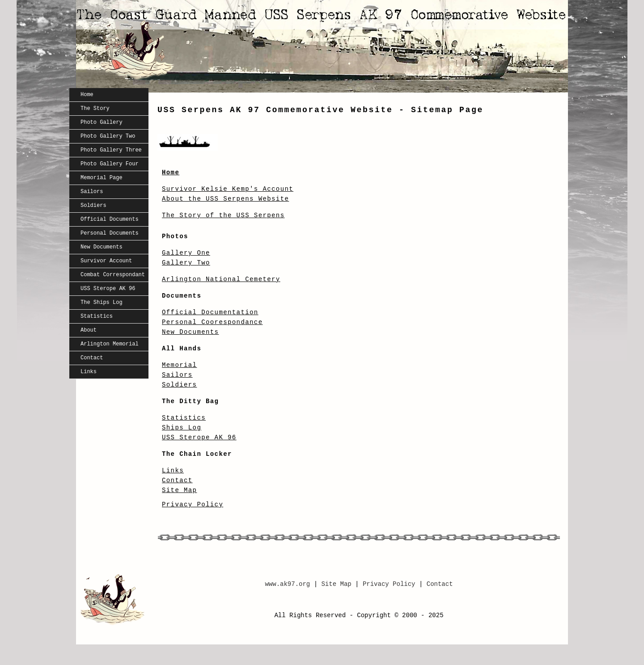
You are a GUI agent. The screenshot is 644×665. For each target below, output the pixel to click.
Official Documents (110, 219)
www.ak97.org (287, 584)
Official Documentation (210, 312)
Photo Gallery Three (111, 150)
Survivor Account (106, 261)
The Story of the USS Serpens (223, 215)
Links (89, 372)
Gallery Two (186, 263)
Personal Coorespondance (212, 322)
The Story (95, 109)
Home (87, 95)
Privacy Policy (193, 505)
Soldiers (93, 206)
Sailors (92, 192)
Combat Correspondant (113, 275)
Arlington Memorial (110, 344)
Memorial (179, 365)
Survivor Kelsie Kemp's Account (228, 189)
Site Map (179, 490)
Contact (92, 358)
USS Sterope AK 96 (108, 289)
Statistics (97, 316)
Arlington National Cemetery (221, 279)
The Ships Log (102, 303)
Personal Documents (110, 233)
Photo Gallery (102, 122)
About (89, 330)
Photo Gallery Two (108, 136)
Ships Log (182, 428)
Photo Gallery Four (110, 164)
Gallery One (186, 253)
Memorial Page (102, 178)
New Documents (102, 247)
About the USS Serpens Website (225, 199)
